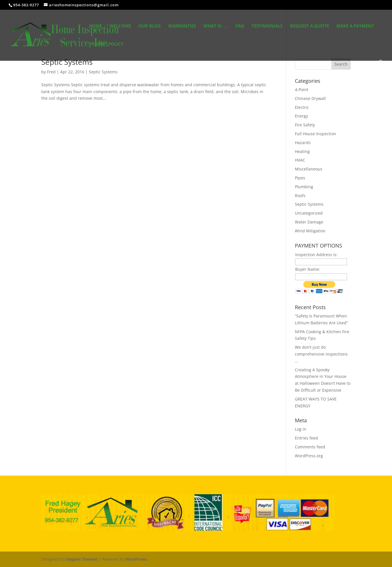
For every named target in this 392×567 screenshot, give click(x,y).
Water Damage (309, 222)
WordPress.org (309, 456)
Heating (302, 151)
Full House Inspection (315, 134)
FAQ (240, 26)
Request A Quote (309, 26)
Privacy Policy (106, 44)
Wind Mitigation (310, 231)
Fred (51, 72)
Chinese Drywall (310, 98)
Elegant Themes (82, 559)
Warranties (182, 26)
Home (96, 26)
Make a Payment (355, 26)
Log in (301, 429)
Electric (302, 107)
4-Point (302, 90)
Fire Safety (305, 125)
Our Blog (150, 26)
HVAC (300, 160)
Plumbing (304, 187)
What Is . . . (216, 26)
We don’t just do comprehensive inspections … (321, 354)
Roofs (300, 196)
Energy (301, 116)
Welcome (120, 26)
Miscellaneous (309, 169)
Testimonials (267, 26)
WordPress (136, 559)
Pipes (300, 178)
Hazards (303, 143)
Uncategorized (309, 213)
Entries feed (306, 438)
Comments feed (310, 447)
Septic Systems (67, 62)
